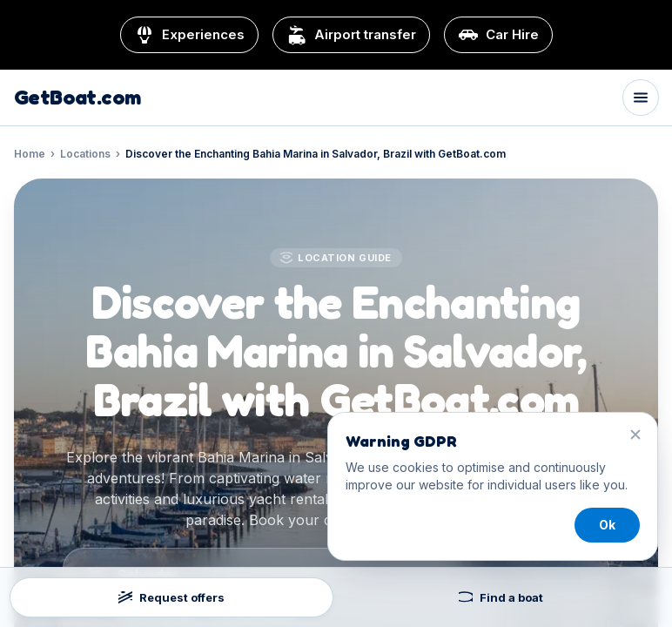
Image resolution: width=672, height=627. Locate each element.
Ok (607, 525)
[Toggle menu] (641, 98)
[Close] (635, 435)
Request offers (171, 597)
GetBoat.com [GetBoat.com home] (77, 98)
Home (30, 154)
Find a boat (501, 597)
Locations (85, 154)
